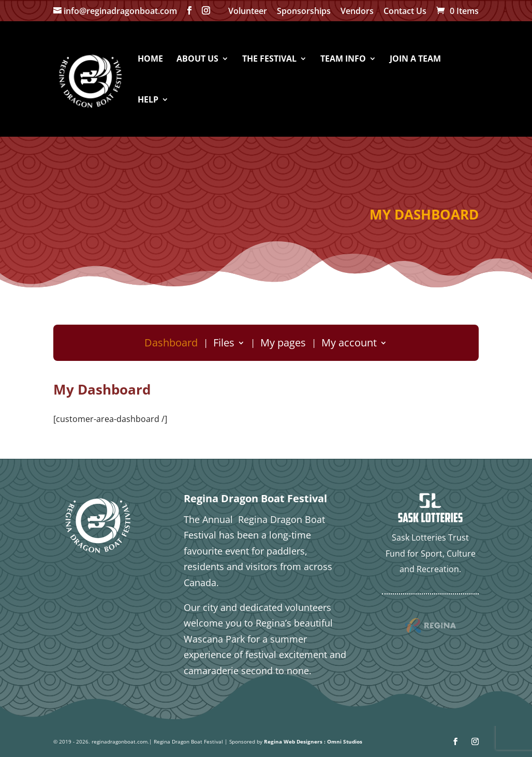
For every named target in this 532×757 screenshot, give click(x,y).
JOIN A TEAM (415, 60)
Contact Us (405, 12)
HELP (148, 100)
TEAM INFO (343, 60)
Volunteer (248, 12)
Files (224, 344)
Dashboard (171, 344)
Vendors (357, 12)
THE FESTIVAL (269, 60)
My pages (283, 344)
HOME (150, 60)
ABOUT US (197, 60)
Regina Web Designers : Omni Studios (313, 741)
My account (349, 344)
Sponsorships (304, 12)
